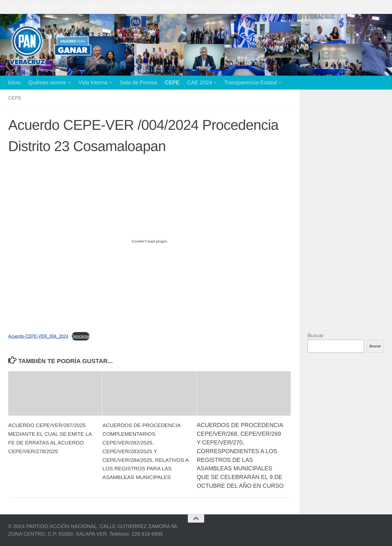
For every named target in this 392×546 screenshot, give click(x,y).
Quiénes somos (43, 7)
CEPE (168, 7)
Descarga (92, 336)
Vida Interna (89, 7)
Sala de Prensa (134, 7)
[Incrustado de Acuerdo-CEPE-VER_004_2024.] (150, 241)
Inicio (10, 7)
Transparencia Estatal (247, 7)
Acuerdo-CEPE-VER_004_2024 (43, 336)
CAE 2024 (195, 7)
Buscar (316, 335)
